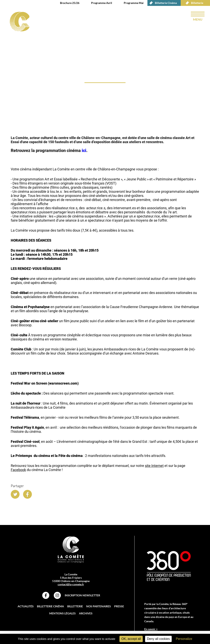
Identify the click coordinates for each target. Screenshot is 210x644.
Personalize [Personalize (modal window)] (184, 639)
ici (84, 151)
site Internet (154, 466)
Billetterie (193, 3)
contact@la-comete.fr (71, 585)
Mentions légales (62, 614)
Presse (119, 607)
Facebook (18, 470)
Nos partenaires (99, 607)
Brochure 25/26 (70, 3)
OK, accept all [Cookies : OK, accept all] (131, 639)
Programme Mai (134, 3)
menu (198, 19)
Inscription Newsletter (82, 596)
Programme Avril (102, 3)
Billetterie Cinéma (162, 3)
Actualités (26, 607)
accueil (12, 128)
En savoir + (151, 630)
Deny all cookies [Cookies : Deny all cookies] (158, 639)
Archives (86, 614)
